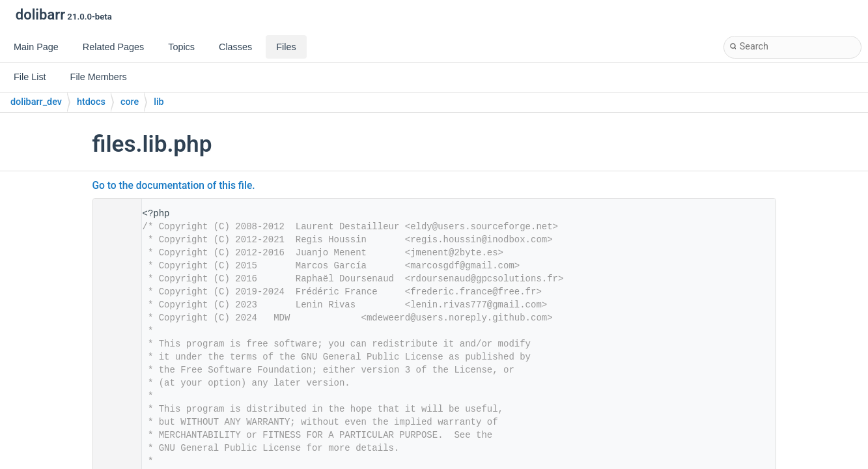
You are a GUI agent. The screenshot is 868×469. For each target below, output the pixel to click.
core (130, 102)
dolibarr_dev (36, 102)
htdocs (91, 102)
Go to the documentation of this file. (174, 186)
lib (159, 102)
